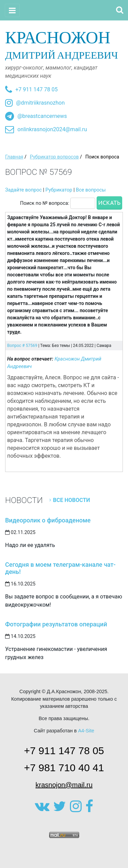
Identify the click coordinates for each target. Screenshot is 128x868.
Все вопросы (91, 190)
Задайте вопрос (23, 190)
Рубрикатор (59, 190)
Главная (14, 157)
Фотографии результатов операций (56, 624)
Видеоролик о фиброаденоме (48, 520)
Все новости (72, 500)
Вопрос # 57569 (22, 346)
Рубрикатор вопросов (54, 157)
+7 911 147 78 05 (37, 89)
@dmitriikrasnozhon (40, 103)
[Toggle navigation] (12, 10)
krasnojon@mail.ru (64, 785)
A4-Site (86, 731)
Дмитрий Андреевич (64, 44)
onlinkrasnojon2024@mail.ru (52, 129)
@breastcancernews (42, 116)
